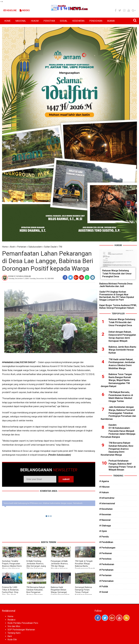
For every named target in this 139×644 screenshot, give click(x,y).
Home (5, 247)
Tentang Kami (14, 633)
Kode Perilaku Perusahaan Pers (23, 623)
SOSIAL (64, 21)
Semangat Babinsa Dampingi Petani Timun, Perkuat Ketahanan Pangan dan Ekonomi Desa (83, 592)
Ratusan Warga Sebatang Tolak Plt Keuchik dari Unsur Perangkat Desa (117, 273)
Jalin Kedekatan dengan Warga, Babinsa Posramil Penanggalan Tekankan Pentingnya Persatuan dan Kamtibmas (118, 413)
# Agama (104, 481)
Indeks (25, 10)
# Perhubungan (107, 548)
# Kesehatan (106, 509)
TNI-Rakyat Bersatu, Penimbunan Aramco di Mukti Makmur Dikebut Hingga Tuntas (121, 397)
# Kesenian (105, 514)
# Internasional (107, 503)
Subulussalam (35, 247)
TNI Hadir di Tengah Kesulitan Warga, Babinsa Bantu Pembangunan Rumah (85, 565)
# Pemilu (104, 537)
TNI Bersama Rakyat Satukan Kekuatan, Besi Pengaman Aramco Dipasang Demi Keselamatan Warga (36, 593)
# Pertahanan (106, 570)
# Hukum (104, 492)
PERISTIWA (49, 21)
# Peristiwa (105, 559)
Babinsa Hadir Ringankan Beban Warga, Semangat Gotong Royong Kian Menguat (60, 592)
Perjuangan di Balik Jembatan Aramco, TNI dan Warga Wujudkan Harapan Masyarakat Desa (59, 566)
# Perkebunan (107, 564)
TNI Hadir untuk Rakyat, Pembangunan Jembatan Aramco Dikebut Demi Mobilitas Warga (122, 364)
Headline (10, 10)
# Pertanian (105, 575)
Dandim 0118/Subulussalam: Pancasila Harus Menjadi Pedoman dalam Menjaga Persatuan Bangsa (118, 431)
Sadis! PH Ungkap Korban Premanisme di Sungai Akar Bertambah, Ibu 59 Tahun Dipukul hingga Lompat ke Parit (117, 296)
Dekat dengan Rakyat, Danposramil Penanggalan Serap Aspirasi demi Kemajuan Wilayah (122, 336)
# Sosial (104, 592)
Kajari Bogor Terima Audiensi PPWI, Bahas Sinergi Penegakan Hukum (118, 307)
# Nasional (105, 520)
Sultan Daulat (50, 247)
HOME (7, 21)
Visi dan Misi (14, 626)
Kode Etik (12, 640)
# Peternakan (106, 581)
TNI (60, 247)
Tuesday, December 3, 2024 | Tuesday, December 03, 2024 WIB (31, 279)
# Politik (104, 586)
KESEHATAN (78, 21)
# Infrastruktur (107, 498)
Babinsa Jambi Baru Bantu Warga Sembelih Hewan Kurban (122, 350)
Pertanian (22, 247)
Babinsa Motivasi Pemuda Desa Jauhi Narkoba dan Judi (116, 285)
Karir (10, 636)
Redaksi (11, 620)
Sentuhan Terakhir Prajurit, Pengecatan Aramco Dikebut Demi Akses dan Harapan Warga (12, 566)
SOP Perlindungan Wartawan (21, 630)
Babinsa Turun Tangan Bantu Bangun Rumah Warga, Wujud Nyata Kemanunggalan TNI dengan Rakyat (116, 380)
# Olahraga (105, 526)
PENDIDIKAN (96, 21)
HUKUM (35, 21)
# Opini (103, 531)
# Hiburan (104, 487)
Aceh (12, 247)
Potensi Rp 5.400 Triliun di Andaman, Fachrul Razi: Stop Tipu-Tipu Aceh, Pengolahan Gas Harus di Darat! (11, 593)
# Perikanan (106, 553)
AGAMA (111, 21)
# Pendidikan (106, 542)
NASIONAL (21, 21)
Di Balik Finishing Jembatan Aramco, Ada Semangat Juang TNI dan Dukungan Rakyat (36, 566)
